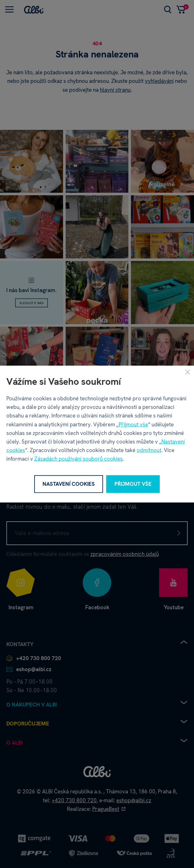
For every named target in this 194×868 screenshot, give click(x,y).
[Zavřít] (188, 372)
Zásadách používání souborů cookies (78, 459)
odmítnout (149, 450)
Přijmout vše (133, 424)
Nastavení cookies (69, 484)
